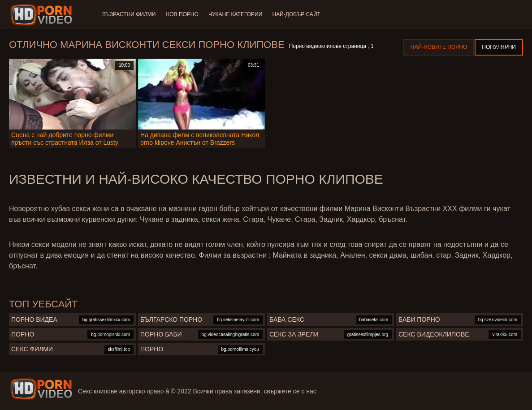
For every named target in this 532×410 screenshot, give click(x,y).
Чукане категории (237, 14)
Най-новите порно (439, 47)
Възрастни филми (129, 14)
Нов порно (183, 14)
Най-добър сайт (299, 14)
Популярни (499, 47)
